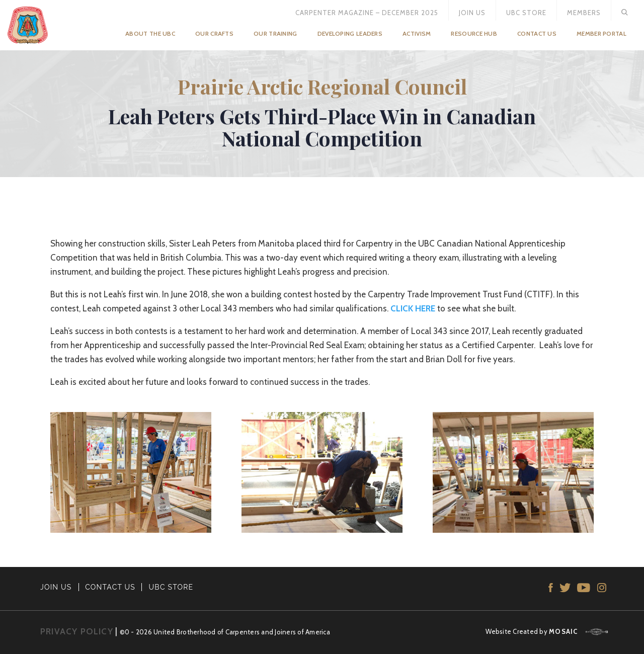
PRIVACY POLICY (77, 631)
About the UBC (150, 33)
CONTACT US (110, 587)
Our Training (275, 33)
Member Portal (601, 33)
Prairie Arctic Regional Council (322, 86)
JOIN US (56, 587)
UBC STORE (171, 587)
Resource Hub (474, 33)
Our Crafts (214, 33)
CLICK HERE (413, 308)
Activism (417, 33)
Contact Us (537, 33)
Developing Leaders (350, 33)
